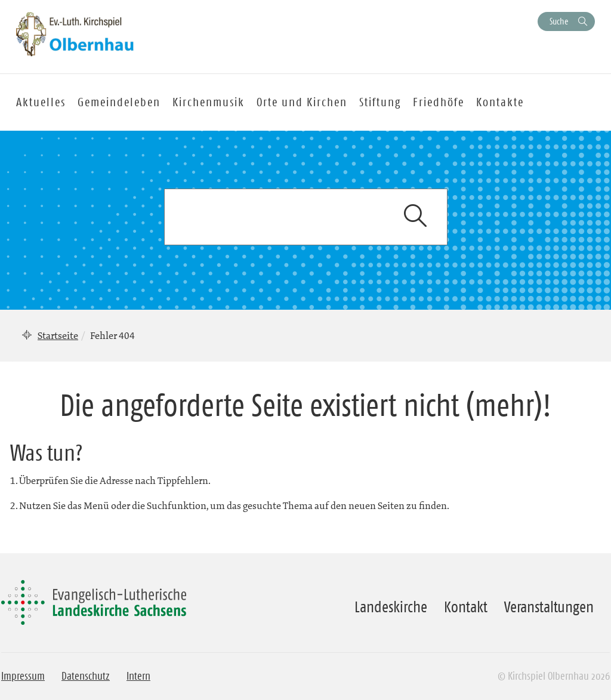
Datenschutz (86, 676)
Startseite (58, 335)
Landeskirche (391, 607)
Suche (559, 21)
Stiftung (380, 102)
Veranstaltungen (549, 607)
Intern (138, 676)
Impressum (23, 676)
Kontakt (466, 607)
